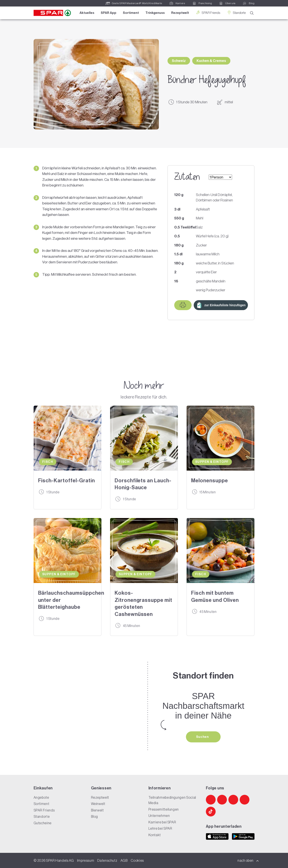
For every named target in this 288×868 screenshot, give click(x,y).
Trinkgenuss (155, 13)
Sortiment (131, 13)
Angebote (41, 797)
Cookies (137, 860)
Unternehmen (159, 816)
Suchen (203, 737)
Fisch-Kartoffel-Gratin (67, 481)
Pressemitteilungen (164, 809)
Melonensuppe (210, 481)
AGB (124, 860)
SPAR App (109, 13)
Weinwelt (98, 804)
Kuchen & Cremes (211, 61)
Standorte (236, 13)
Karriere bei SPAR (162, 822)
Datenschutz (107, 860)
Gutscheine (43, 823)
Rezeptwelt (180, 13)
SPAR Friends (208, 13)
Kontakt (155, 835)
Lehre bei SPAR (160, 828)
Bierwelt (97, 810)
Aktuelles (87, 13)
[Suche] (252, 13)
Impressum (86, 860)
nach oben (248, 860)
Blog (95, 816)
